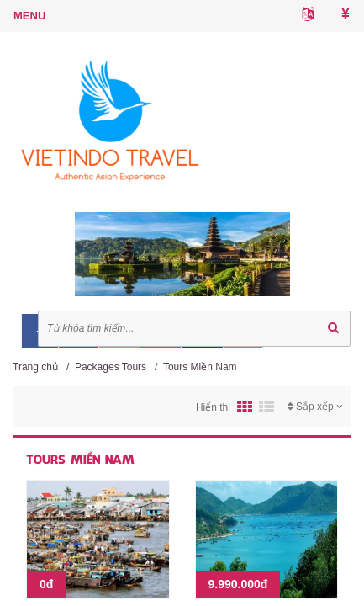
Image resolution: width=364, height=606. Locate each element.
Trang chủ (35, 367)
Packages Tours (111, 367)
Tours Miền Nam (200, 367)
